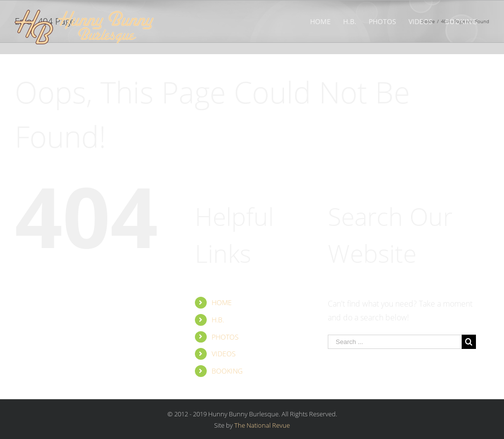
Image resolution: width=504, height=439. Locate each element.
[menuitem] (320, 21)
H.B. (218, 320)
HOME (222, 302)
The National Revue (262, 425)
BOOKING (227, 371)
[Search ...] (395, 342)
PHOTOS (225, 337)
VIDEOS (224, 354)
